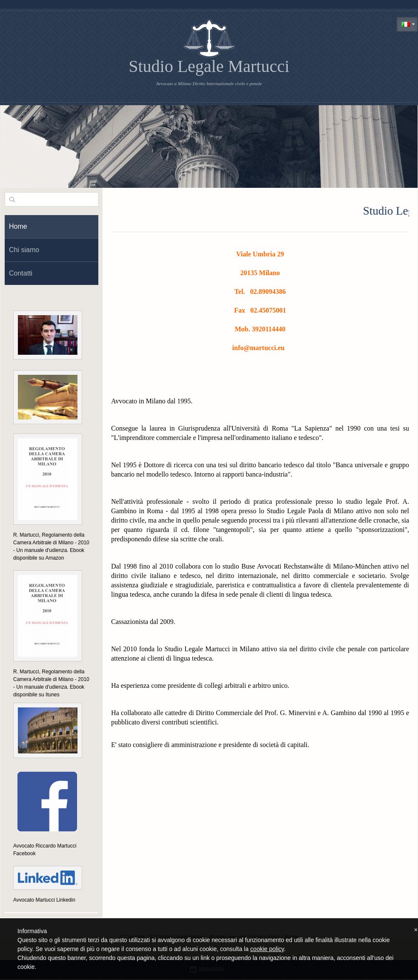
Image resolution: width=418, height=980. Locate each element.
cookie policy (267, 949)
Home (18, 226)
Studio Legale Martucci (209, 66)
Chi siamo (24, 250)
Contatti (21, 273)
